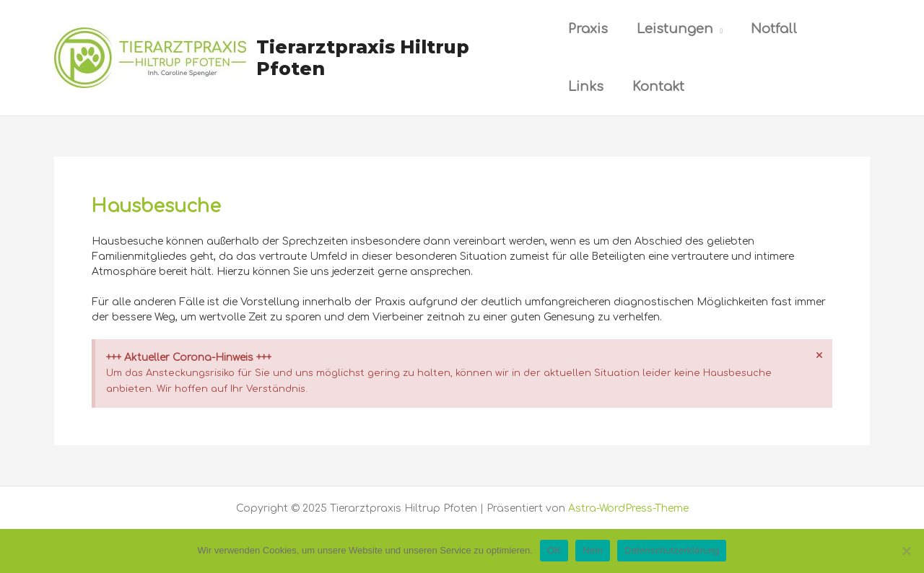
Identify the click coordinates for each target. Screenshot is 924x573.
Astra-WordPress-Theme (628, 508)
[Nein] (906, 551)
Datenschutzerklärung (672, 550)
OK (554, 550)
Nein (593, 550)
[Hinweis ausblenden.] (819, 356)
